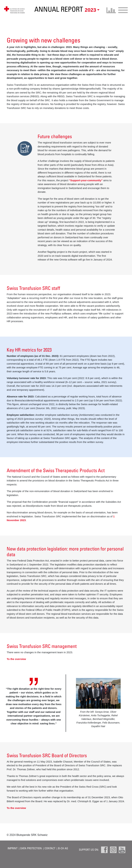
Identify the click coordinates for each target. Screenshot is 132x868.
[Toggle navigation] (122, 10)
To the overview (16, 659)
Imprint (13, 848)
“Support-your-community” (86, 180)
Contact (50, 848)
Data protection (31, 848)
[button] (91, 10)
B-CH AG (63, 848)
